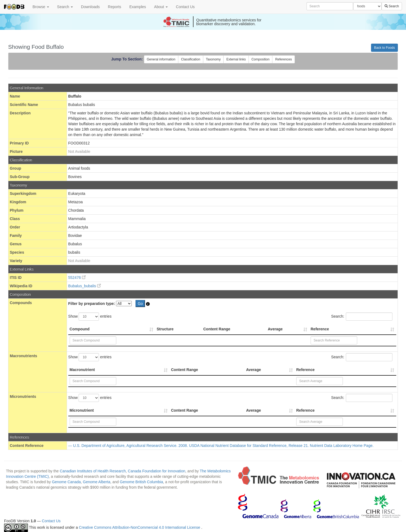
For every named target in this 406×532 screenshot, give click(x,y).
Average (275, 329)
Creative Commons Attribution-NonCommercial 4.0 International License (140, 527)
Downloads (90, 7)
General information (161, 59)
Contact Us (185, 7)
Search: (362, 317)
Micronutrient (82, 410)
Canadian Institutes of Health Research (93, 471)
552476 (77, 278)
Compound (80, 329)
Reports (115, 7)
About (161, 7)
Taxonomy (213, 59)
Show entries (90, 317)
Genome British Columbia (141, 482)
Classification (191, 59)
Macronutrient (82, 370)
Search (65, 7)
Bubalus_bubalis (85, 286)
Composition (261, 59)
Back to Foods (384, 48)
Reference (320, 329)
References (283, 59)
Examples (138, 7)
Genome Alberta (97, 482)
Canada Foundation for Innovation (157, 471)
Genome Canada (66, 482)
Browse (41, 7)
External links (236, 59)
